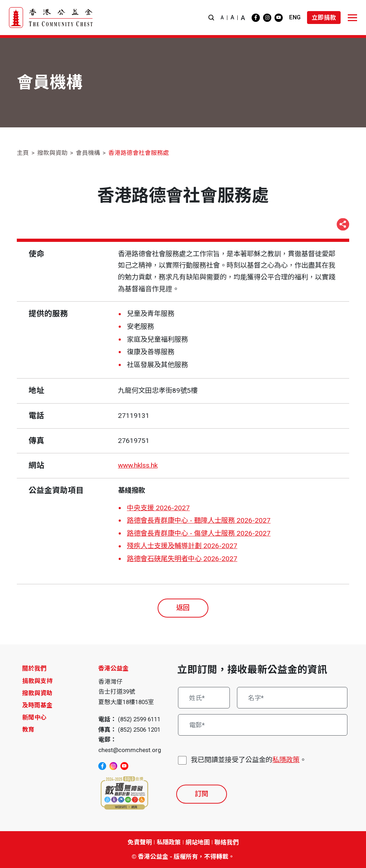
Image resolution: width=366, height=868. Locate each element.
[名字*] (292, 698)
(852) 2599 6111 (139, 719)
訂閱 (202, 794)
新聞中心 (34, 717)
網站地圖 (198, 842)
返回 (183, 608)
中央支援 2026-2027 (158, 508)
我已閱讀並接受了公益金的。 (249, 760)
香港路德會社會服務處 (139, 153)
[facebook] (256, 18)
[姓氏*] (204, 698)
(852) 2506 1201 (139, 730)
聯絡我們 (227, 842)
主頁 (23, 153)
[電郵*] (263, 725)
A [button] (222, 18)
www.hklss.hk (138, 465)
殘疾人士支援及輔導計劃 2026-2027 (182, 546)
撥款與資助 (52, 153)
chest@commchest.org (130, 750)
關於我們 (34, 668)
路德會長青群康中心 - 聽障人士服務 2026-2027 (199, 520)
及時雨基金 (37, 705)
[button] (211, 18)
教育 (28, 730)
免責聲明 (140, 842)
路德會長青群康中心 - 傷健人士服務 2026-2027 (199, 533)
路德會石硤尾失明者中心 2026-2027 (182, 559)
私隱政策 (286, 760)
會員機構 (88, 153)
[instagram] (267, 18)
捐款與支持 (37, 681)
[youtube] (279, 18)
